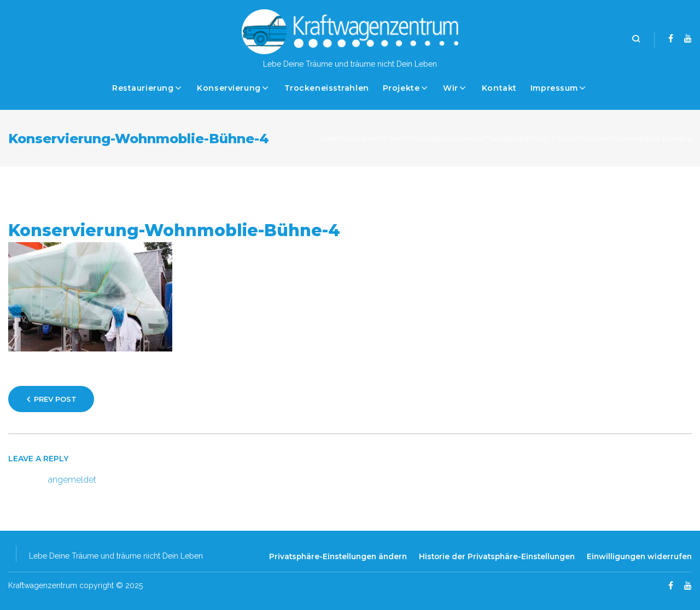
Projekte (401, 88)
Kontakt (499, 88)
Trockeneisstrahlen (327, 88)
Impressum (554, 88)
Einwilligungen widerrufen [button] (639, 556)
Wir (451, 88)
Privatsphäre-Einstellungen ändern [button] (338, 556)
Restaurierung (143, 88)
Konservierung (229, 88)
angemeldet (72, 480)
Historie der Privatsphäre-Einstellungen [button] (497, 556)
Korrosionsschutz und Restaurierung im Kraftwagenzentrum (434, 139)
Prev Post (55, 399)
